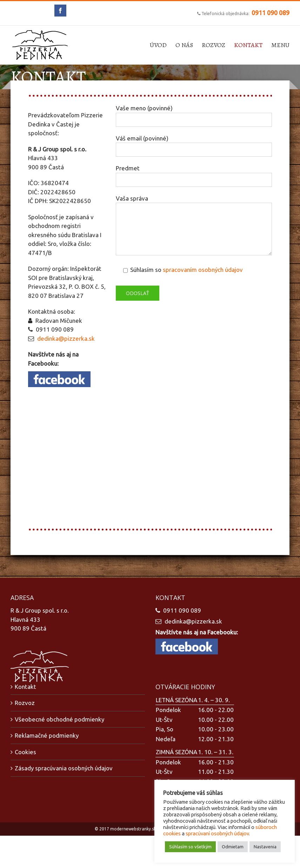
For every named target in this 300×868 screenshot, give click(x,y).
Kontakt (25, 687)
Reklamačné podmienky (47, 735)
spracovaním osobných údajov (203, 270)
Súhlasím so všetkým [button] (190, 847)
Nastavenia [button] (265, 847)
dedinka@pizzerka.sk (66, 338)
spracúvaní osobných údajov (217, 833)
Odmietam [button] (233, 847)
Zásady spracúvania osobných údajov (64, 768)
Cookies (25, 752)
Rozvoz (25, 703)
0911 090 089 (271, 13)
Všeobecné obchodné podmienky (59, 719)
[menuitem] (163, 45)
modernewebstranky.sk (133, 829)
